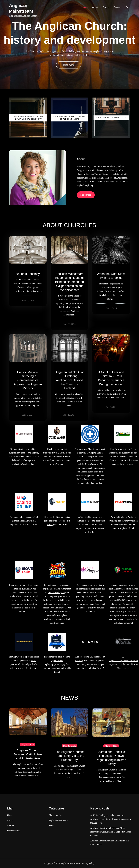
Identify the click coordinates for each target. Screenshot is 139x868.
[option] (69, 45)
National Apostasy (28, 274)
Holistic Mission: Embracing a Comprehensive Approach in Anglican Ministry (28, 380)
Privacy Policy (14, 831)
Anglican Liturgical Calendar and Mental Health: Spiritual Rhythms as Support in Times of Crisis (111, 832)
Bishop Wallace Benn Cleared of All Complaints (69, 118)
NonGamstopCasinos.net (87, 517)
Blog (106, 7)
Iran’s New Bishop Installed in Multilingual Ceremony (28, 118)
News (51, 826)
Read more (68, 65)
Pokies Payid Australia (126, 517)
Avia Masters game (56, 593)
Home (85, 7)
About (95, 7)
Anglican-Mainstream (70, 863)
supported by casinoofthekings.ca (24, 453)
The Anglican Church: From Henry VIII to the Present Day (69, 756)
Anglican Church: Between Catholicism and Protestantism (28, 754)
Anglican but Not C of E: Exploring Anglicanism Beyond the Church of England (69, 380)
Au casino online (17, 517)
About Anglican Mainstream (111, 118)
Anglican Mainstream (58, 820)
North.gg (51, 525)
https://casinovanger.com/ (54, 453)
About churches (56, 815)
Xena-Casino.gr (92, 464)
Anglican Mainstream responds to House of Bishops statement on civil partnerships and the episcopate (69, 282)
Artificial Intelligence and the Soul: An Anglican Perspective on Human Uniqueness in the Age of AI (111, 819)
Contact (118, 7)
